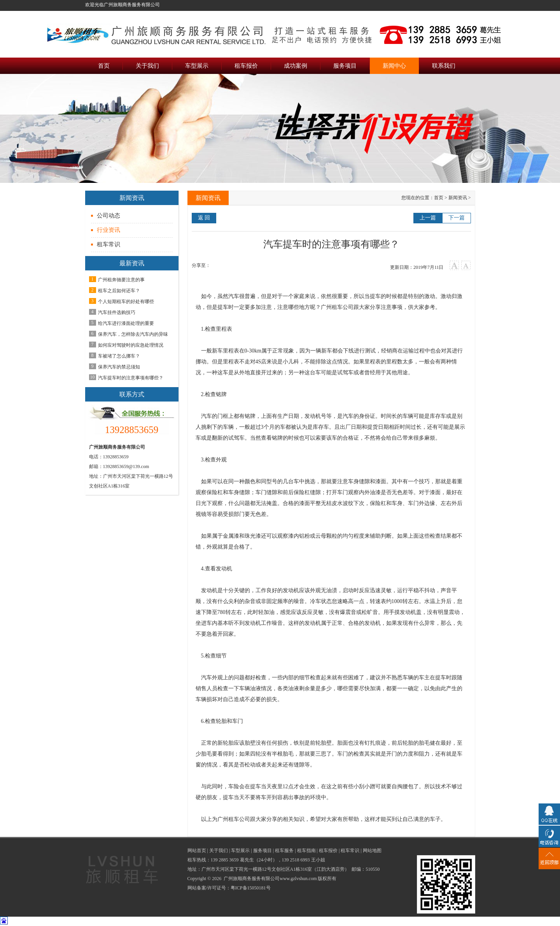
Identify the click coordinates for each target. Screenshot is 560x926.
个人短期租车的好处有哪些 (126, 302)
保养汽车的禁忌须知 (119, 367)
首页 (439, 198)
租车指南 (306, 851)
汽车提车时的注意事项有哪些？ (131, 378)
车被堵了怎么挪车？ (119, 356)
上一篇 (428, 218)
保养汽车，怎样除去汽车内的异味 (133, 334)
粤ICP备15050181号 (251, 888)
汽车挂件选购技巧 (117, 312)
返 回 (204, 218)
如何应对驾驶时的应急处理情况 (131, 345)
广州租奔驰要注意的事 (121, 280)
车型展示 (240, 851)
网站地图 (372, 851)
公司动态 (108, 216)
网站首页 (197, 851)
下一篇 (457, 218)
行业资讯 (108, 230)
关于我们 (219, 851)
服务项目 (262, 851)
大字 (454, 266)
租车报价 (328, 851)
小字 (466, 266)
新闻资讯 (458, 198)
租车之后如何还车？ (119, 291)
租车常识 (108, 244)
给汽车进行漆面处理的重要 (126, 323)
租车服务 (284, 851)
